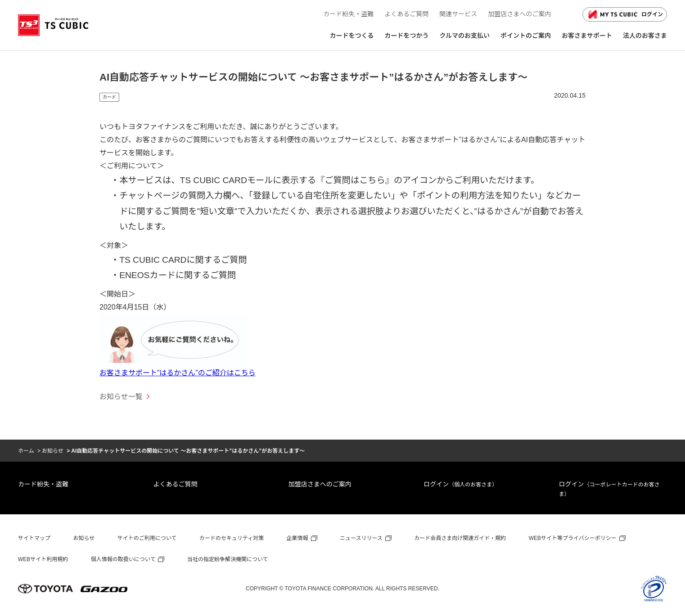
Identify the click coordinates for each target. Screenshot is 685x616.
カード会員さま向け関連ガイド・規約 (460, 538)
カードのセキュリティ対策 (232, 538)
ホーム (26, 451)
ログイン (625, 14)
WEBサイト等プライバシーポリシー (573, 538)
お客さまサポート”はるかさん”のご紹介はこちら (178, 373)
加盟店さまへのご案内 (320, 484)
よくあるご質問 (175, 484)
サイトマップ (34, 538)
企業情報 (297, 538)
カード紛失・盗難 (43, 484)
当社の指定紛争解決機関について (228, 559)
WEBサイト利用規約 (43, 559)
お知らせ (53, 451)
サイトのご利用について (147, 538)
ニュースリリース (361, 538)
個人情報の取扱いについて (123, 559)
